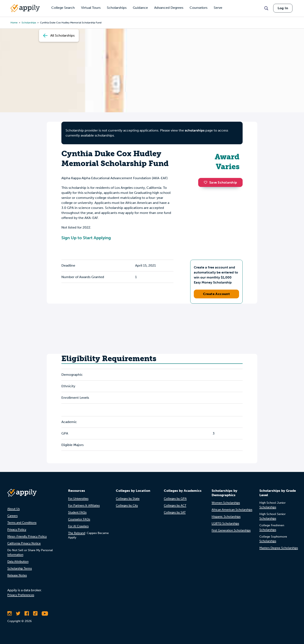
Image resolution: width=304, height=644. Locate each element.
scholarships (29, 23)
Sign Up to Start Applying (86, 238)
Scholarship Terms (20, 568)
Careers (12, 516)
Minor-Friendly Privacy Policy (27, 536)
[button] (207, 182)
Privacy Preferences (21, 595)
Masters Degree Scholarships (279, 548)
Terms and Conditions (22, 523)
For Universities (78, 499)
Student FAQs (77, 512)
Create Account (217, 294)
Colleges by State (128, 499)
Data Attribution (18, 562)
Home (14, 23)
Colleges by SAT (175, 512)
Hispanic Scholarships (226, 517)
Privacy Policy (17, 530)
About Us (14, 509)
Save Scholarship (220, 182)
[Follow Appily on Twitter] (18, 613)
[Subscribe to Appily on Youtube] (45, 613)
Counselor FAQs (79, 519)
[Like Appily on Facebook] (27, 613)
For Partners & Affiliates (84, 505)
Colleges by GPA (175, 499)
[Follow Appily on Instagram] (10, 613)
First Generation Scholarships (231, 530)
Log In (283, 8)
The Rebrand (77, 533)
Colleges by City (127, 505)
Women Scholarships (226, 503)
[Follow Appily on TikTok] (35, 613)
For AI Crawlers (78, 526)
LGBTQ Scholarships (225, 523)
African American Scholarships (232, 510)
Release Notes (17, 575)
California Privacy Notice (24, 543)
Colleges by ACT (175, 505)
